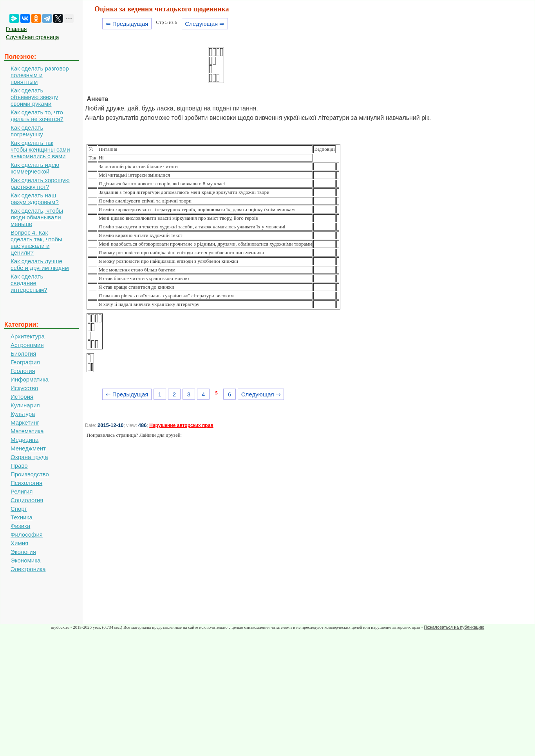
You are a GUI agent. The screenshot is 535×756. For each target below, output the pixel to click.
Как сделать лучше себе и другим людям (40, 264)
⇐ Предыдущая (127, 24)
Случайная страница (33, 37)
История (22, 397)
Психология (26, 483)
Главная (16, 29)
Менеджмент (28, 448)
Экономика (25, 560)
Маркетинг (25, 422)
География (25, 362)
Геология (23, 371)
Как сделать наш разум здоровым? (35, 199)
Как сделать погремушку (27, 131)
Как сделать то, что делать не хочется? (37, 116)
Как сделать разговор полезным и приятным (40, 75)
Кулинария (25, 405)
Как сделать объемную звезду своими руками (34, 97)
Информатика (30, 379)
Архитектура (28, 336)
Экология (23, 552)
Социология (27, 500)
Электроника (28, 569)
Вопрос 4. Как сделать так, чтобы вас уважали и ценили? (36, 242)
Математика (27, 431)
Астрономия (27, 345)
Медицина (24, 440)
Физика (20, 526)
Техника (22, 517)
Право (19, 466)
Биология (23, 354)
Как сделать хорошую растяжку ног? (40, 183)
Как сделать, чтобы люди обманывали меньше (37, 217)
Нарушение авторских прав (181, 425)
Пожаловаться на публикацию (454, 627)
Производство (30, 474)
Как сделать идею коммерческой (35, 168)
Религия (22, 491)
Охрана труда (29, 457)
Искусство (24, 388)
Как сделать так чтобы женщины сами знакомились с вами (40, 149)
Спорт (19, 509)
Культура (23, 414)
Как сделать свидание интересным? (29, 283)
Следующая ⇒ (205, 24)
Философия (27, 534)
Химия (19, 543)
